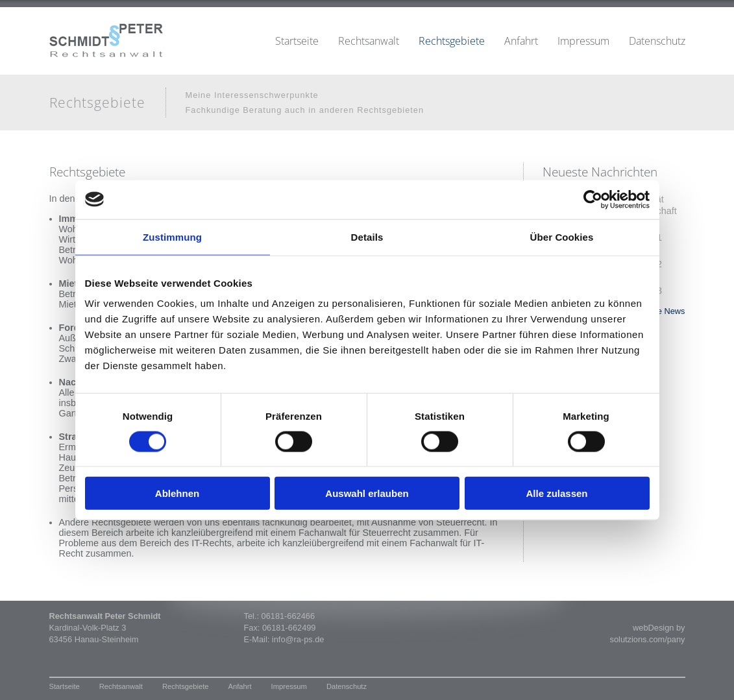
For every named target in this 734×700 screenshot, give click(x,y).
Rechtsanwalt (369, 41)
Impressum (583, 41)
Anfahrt (521, 41)
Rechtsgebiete (452, 41)
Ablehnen (177, 493)
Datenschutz (657, 41)
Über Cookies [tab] (562, 236)
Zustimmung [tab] (172, 236)
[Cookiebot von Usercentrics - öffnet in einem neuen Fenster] (593, 199)
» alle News (663, 311)
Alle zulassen (557, 493)
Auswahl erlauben (367, 493)
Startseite (297, 41)
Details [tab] (367, 236)
